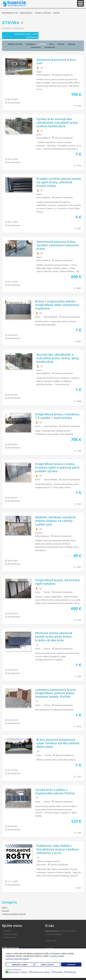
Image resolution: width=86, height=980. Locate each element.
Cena (52, 44)
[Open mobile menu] (80, 3)
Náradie (39, 533)
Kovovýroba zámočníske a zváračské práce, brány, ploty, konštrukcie (58, 358)
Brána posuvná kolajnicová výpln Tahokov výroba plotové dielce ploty (58, 743)
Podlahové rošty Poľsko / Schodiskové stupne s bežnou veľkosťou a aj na (57, 849)
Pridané (61, 44)
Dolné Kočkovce (43, 75)
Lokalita (42, 44)
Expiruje (72, 44)
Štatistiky (58, 972)
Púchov (47, 592)
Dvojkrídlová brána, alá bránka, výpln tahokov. (58, 582)
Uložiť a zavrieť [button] (47, 965)
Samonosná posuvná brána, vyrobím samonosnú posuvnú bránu (58, 245)
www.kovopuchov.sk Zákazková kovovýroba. (55, 710)
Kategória (31, 44)
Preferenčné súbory (41, 972)
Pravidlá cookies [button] (57, 956)
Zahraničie (41, 865)
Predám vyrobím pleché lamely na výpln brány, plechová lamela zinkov (59, 182)
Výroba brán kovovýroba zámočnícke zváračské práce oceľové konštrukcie (57, 122)
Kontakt (50, 948)
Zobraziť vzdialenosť (64, 75)
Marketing (72, 972)
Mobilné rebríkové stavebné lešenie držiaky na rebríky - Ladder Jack (55, 521)
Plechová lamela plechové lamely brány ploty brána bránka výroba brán (54, 636)
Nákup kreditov (10, 934)
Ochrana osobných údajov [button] (17, 959)
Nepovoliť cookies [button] (20, 965)
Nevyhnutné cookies (18, 972)
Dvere (39, 72)
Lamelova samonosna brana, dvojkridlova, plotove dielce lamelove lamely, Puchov (56, 693)
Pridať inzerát (10, 937)
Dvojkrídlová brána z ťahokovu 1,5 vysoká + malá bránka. (57, 416)
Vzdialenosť (50, 47)
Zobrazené (36, 47)
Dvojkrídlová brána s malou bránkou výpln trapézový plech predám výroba (57, 467)
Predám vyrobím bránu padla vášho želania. (56, 760)
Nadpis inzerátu (15, 44)
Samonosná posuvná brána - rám (57, 61)
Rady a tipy (52, 941)
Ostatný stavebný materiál (48, 861)
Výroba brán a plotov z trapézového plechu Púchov (55, 791)
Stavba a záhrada (13, 28)
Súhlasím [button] (71, 965)
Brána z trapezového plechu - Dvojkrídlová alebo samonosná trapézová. (57, 305)
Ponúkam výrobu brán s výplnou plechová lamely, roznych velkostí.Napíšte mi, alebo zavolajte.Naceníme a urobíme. (57, 656)
